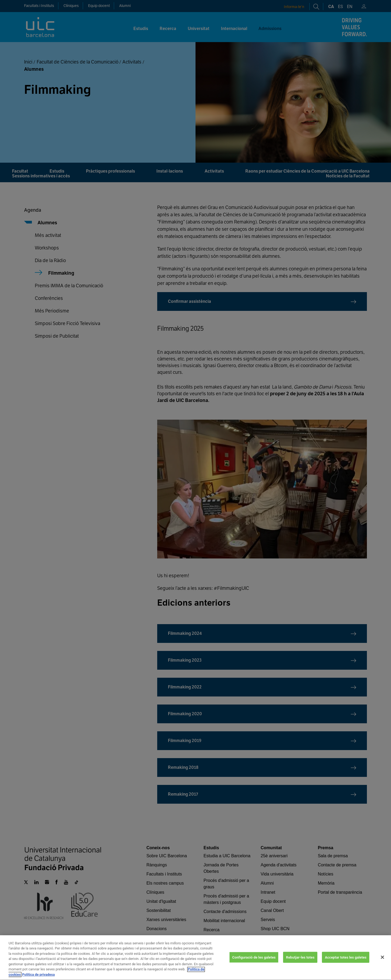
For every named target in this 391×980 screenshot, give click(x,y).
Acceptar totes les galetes (346, 962)
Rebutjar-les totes (300, 962)
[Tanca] (382, 962)
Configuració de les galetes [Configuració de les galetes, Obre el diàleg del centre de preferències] (254, 962)
